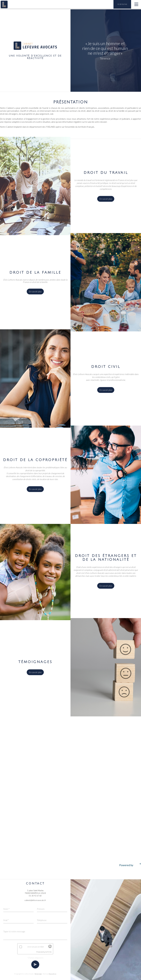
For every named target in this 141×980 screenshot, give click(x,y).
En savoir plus (106, 200)
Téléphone (42, 920)
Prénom (41, 908)
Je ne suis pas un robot (35, 947)
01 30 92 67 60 (122, 4)
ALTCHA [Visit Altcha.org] (48, 952)
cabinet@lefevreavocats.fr (35, 900)
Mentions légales (38, 974)
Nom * (6, 908)
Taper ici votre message (14, 931)
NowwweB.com (56, 974)
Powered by (130, 866)
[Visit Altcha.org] (50, 947)
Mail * (6, 920)
